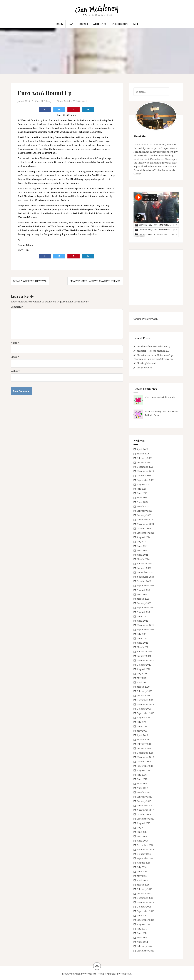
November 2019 (145, 704)
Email (15, 357)
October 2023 (144, 581)
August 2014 (144, 924)
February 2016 (145, 889)
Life (136, 24)
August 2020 (144, 669)
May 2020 (142, 678)
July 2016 (142, 867)
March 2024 (143, 559)
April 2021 (142, 643)
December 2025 (145, 467)
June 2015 (142, 915)
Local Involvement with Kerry (153, 346)
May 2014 (142, 937)
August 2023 (144, 590)
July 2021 (142, 634)
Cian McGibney (43, 101)
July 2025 (142, 489)
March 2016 (143, 885)
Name (15, 343)
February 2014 (145, 946)
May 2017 (142, 836)
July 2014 (142, 929)
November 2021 (145, 625)
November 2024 (145, 524)
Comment (17, 307)
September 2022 (145, 607)
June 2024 (142, 546)
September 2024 (145, 533)
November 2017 (145, 810)
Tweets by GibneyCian (146, 319)
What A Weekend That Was (30, 281)
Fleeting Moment (146, 363)
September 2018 (145, 766)
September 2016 (145, 858)
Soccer (83, 24)
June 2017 (142, 832)
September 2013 (145, 951)
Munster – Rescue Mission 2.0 (153, 351)
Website (15, 371)
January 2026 (144, 462)
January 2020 (144, 695)
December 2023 (145, 572)
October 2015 (144, 907)
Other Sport (120, 24)
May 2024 (142, 550)
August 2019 (144, 717)
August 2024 (144, 537)
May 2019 (142, 731)
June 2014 (142, 933)
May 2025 (142, 498)
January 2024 (144, 568)
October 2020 (144, 665)
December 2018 (145, 753)
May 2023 (142, 594)
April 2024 (142, 555)
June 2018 (142, 779)
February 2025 (145, 511)
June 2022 (142, 616)
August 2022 (144, 612)
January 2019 (144, 748)
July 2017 (142, 827)
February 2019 (145, 744)
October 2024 (144, 528)
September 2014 (145, 920)
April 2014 (142, 942)
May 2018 (142, 783)
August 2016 (144, 863)
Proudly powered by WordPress (79, 974)
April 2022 (142, 621)
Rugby (59, 24)
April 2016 (142, 880)
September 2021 (145, 629)
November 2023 (145, 577)
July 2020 (142, 673)
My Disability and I (165, 397)
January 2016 (144, 893)
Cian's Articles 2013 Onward (72, 101)
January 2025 (144, 515)
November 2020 (145, 660)
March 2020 (143, 687)
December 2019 (145, 700)
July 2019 (142, 722)
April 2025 (142, 502)
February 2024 (145, 563)
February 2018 (145, 797)
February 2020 (145, 691)
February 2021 (145, 651)
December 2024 (145, 520)
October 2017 (144, 814)
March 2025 (143, 506)
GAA (71, 24)
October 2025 (144, 476)
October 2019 (144, 709)
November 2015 (145, 902)
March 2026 (143, 454)
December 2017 (145, 805)
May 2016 (142, 876)
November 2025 (145, 471)
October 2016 (144, 854)
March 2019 (143, 739)
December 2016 (145, 845)
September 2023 (145, 585)
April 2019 (142, 735)
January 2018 (144, 801)
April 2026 (142, 449)
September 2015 (145, 911)
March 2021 (143, 647)
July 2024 (142, 541)
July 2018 (142, 775)
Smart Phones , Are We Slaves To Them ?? (95, 281)
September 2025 (145, 480)
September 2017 (145, 819)
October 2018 (144, 761)
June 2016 (142, 871)
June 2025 (142, 493)
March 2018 (143, 792)
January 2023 (144, 603)
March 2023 (143, 599)
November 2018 (145, 757)
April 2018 (142, 788)
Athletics (100, 24)
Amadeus (112, 974)
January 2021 (144, 656)
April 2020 (142, 682)
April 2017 (142, 841)
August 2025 (144, 484)
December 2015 (145, 898)
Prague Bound (145, 368)
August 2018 (144, 770)
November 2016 (145, 849)
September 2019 (145, 713)
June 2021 (142, 638)
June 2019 (142, 726)
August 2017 (144, 823)
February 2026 (145, 458)
